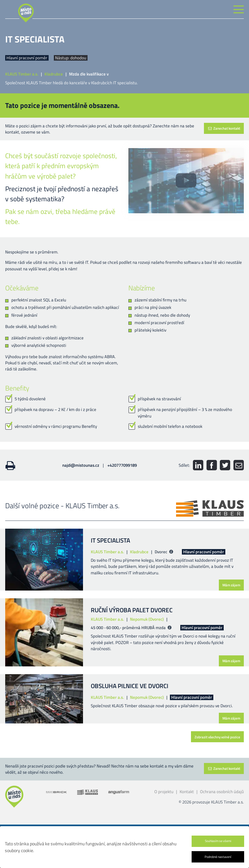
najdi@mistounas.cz (81, 465)
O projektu (164, 792)
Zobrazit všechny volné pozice (217, 737)
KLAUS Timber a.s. (22, 74)
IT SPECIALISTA (110, 540)
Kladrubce (54, 74)
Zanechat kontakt (224, 128)
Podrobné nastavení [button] (218, 857)
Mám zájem (231, 585)
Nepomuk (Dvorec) (147, 619)
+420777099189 (122, 465)
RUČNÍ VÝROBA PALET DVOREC (132, 610)
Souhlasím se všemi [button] (218, 841)
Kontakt (187, 792)
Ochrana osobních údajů (222, 792)
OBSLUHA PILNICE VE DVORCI (130, 686)
